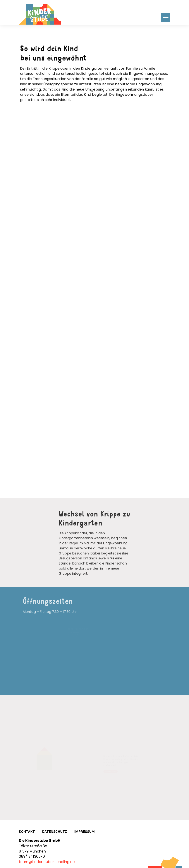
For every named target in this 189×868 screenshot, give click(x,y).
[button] (166, 18)
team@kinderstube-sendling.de (47, 858)
